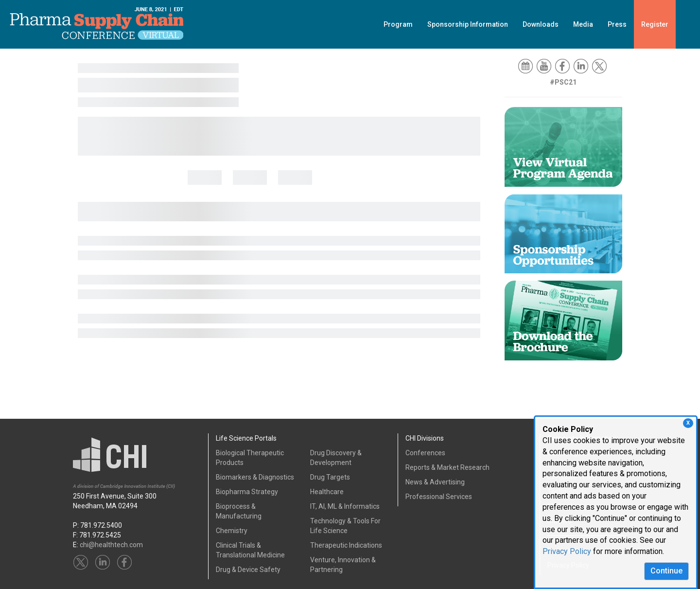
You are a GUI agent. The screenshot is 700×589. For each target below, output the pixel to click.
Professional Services (439, 497)
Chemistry (232, 531)
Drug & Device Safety (248, 570)
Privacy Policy (567, 551)
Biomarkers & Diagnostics (255, 477)
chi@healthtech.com (111, 545)
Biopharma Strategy (247, 492)
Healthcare (327, 492)
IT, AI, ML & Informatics (345, 506)
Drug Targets (330, 477)
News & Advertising (435, 482)
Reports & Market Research (447, 467)
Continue (666, 571)
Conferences (425, 453)
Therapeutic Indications (346, 545)
